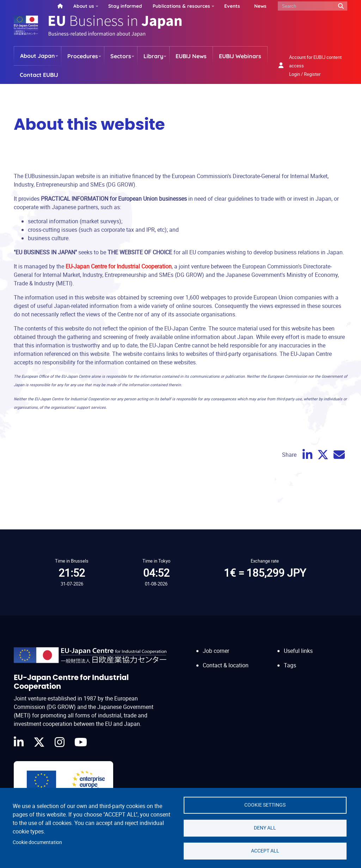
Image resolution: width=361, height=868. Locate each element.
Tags (290, 665)
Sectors (121, 56)
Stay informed (125, 6)
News (260, 6)
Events (232, 6)
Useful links (298, 651)
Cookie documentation (37, 842)
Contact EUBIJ (39, 75)
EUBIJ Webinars (240, 56)
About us (84, 6)
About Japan (38, 56)
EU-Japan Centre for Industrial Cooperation (119, 266)
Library (153, 56)
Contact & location (226, 665)
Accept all (265, 851)
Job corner (216, 651)
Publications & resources (181, 6)
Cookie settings (265, 805)
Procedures (83, 56)
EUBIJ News (191, 56)
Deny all (265, 828)
